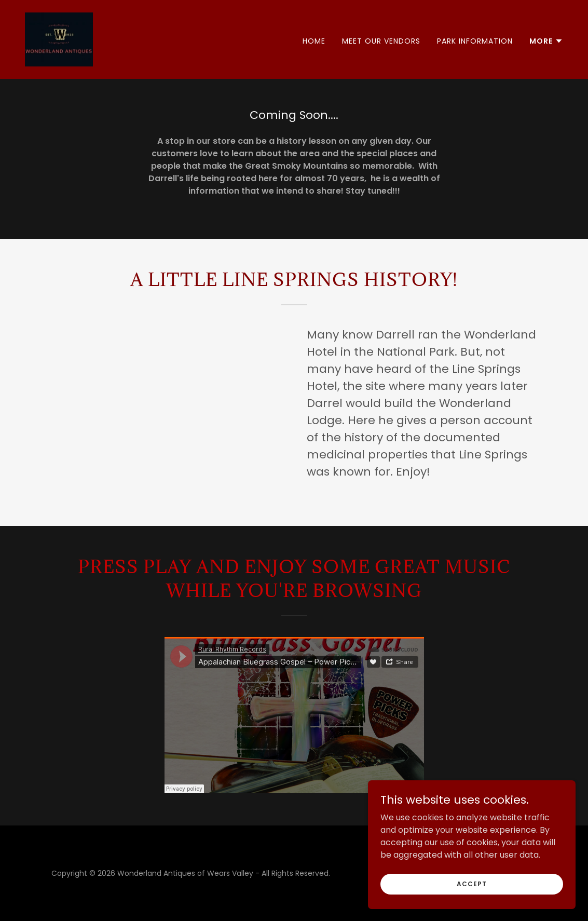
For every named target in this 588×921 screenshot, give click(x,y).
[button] (546, 41)
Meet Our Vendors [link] (381, 41)
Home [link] (314, 41)
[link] (59, 39)
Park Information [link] (475, 41)
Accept (471, 883)
